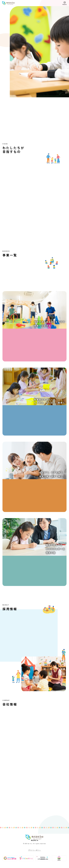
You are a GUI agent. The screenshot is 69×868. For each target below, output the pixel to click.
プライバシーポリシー (35, 850)
